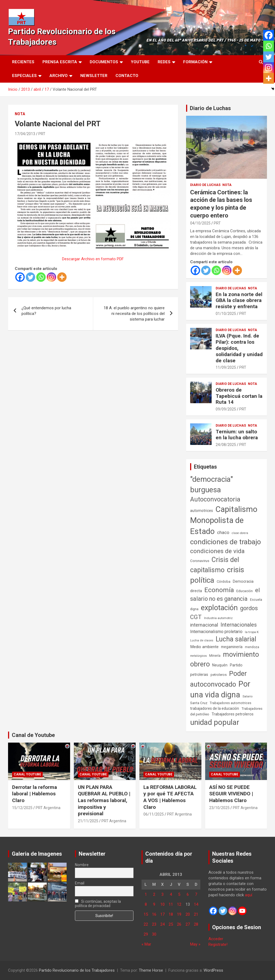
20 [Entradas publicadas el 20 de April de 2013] (188, 914)
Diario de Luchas (210, 108)
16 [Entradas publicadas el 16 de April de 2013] (154, 914)
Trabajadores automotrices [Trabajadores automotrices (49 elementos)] (231, 703)
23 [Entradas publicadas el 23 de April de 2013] (154, 924)
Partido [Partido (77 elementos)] (236, 665)
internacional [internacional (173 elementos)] (204, 625)
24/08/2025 (226, 445)
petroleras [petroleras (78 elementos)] (199, 675)
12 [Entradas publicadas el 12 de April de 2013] (179, 904)
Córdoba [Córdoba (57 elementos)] (224, 582)
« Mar (146, 944)
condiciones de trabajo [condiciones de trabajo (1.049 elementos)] (226, 542)
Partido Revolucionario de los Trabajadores (77, 970)
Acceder (216, 939)
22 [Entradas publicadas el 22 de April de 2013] (146, 924)
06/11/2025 (154, 814)
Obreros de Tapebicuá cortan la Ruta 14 (239, 396)
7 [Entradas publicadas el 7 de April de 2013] (196, 894)
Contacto (127, 76)
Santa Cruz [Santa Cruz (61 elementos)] (199, 703)
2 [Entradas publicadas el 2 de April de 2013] (154, 894)
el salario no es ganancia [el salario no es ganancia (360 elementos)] (225, 594)
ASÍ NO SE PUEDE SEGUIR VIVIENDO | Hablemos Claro (231, 794)
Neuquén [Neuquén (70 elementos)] (220, 665)
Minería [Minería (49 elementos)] (215, 656)
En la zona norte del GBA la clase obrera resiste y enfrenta (239, 301)
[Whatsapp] (41, 277)
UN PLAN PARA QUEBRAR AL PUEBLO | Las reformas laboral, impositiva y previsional (104, 800)
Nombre (82, 865)
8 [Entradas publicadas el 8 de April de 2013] (146, 904)
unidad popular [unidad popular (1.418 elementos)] (215, 722)
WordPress (213, 970)
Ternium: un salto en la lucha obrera (237, 435)
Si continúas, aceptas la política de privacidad (98, 904)
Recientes (23, 62)
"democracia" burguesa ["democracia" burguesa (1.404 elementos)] (211, 484)
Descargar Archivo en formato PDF (93, 259)
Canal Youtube (27, 774)
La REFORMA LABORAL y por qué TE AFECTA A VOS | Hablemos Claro (170, 797)
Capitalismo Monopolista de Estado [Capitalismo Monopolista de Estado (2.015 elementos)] (224, 520)
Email (80, 883)
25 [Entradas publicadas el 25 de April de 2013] (171, 924)
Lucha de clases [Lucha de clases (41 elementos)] (202, 640)
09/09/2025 (226, 409)
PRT (42, 134)
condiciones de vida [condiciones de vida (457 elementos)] (217, 551)
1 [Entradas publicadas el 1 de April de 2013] (146, 894)
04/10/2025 (200, 223)
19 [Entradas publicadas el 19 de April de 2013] (179, 914)
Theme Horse (151, 970)
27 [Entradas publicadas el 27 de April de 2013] (188, 924)
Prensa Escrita (60, 62)
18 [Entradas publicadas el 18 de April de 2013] (171, 914)
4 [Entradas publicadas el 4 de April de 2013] (171, 894)
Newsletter (94, 76)
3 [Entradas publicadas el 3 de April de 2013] (162, 894)
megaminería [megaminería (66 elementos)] (232, 647)
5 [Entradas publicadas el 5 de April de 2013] (179, 894)
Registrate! (218, 944)
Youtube (140, 62)
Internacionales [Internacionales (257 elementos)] (239, 625)
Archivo (59, 76)
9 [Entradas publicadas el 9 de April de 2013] (154, 904)
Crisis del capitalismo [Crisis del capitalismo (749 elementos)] (215, 565)
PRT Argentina (48, 808)
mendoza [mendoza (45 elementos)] (252, 647)
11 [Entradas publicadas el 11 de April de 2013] (171, 904)
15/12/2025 (22, 808)
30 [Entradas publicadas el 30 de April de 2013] (154, 934)
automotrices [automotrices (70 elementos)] (202, 511)
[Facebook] (20, 277)
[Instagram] (51, 277)
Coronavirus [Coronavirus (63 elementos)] (200, 561)
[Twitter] (30, 277)
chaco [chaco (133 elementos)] (223, 532)
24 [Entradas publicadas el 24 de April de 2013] (162, 924)
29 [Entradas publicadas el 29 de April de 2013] (146, 934)
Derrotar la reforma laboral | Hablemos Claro (35, 794)
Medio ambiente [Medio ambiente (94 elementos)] (204, 647)
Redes (164, 62)
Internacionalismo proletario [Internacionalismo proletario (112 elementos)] (216, 632)
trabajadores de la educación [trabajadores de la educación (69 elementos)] (215, 708)
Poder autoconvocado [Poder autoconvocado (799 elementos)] (218, 679)
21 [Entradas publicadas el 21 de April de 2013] (196, 914)
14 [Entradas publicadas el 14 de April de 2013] (196, 904)
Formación (195, 62)
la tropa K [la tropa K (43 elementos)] (252, 632)
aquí (249, 895)
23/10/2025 (219, 808)
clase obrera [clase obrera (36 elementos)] (240, 533)
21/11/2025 (88, 821)
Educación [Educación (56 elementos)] (245, 591)
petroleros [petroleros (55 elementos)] (219, 675)
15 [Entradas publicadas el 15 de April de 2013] (146, 914)
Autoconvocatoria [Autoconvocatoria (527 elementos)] (215, 499)
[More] (62, 277)
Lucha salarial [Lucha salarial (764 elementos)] (236, 639)
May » (195, 944)
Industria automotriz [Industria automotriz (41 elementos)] (218, 618)
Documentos (104, 62)
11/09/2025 (226, 367)
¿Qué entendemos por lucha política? (46, 311)
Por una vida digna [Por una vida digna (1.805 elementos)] (220, 689)
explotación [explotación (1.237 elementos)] (219, 608)
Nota (20, 114)
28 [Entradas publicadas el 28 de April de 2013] (196, 924)
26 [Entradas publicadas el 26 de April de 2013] (179, 924)
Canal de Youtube (33, 735)
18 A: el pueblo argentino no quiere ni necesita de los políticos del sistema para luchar (134, 314)
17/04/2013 (25, 134)
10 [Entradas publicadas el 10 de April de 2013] (162, 904)
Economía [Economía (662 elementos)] (219, 590)
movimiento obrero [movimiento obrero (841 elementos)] (225, 659)
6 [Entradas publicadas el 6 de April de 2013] (188, 894)
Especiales (24, 76)
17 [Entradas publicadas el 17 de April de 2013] (162, 914)
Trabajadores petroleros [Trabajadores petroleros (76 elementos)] (233, 714)
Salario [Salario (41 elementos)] (247, 696)
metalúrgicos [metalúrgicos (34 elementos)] (198, 656)
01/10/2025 (226, 314)
